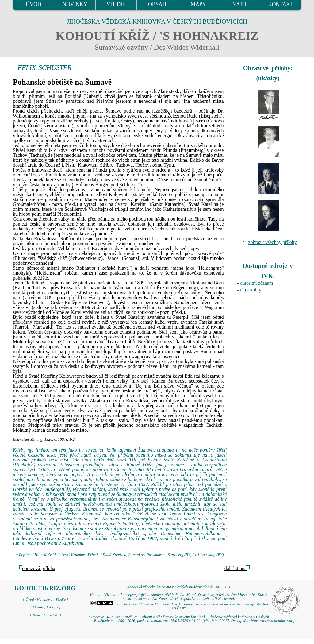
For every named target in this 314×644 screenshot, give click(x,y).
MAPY (198, 4)
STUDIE (116, 4)
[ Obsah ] (38, 607)
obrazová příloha (39, 568)
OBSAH (157, 4)
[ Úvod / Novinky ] (37, 600)
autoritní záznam (257, 283)
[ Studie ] (61, 600)
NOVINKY (75, 4)
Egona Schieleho (120, 524)
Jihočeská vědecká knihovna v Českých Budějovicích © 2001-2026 (179, 587)
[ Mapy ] (54, 607)
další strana (235, 568)
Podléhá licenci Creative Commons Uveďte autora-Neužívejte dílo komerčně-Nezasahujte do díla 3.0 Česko (179, 606)
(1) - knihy (251, 290)
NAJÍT (239, 4)
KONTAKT (281, 4)
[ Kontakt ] (52, 615)
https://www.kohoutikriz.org (273, 621)
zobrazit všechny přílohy (273, 242)
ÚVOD (33, 4)
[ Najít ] (36, 615)
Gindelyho (39, 234)
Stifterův (55, 101)
